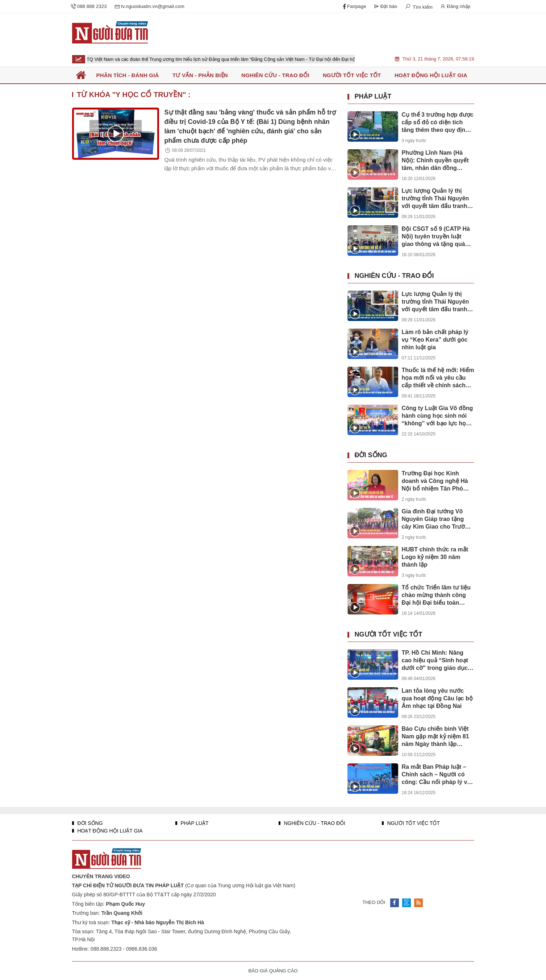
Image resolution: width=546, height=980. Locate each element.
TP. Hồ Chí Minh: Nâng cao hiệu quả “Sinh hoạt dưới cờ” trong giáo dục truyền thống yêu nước (435, 661)
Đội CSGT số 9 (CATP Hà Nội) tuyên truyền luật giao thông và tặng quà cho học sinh (436, 237)
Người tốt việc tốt (389, 634)
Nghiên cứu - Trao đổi (394, 276)
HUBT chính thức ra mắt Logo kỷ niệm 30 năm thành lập (435, 557)
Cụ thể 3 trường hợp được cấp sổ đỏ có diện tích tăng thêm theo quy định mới (438, 123)
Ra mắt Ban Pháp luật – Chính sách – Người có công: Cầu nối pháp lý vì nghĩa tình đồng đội (435, 775)
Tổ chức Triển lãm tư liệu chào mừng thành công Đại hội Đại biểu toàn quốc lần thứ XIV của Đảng (436, 595)
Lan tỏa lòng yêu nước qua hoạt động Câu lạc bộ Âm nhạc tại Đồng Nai (437, 698)
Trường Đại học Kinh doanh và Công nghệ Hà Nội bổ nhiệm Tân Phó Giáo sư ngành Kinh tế (435, 481)
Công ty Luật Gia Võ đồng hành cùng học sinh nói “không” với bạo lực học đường (437, 416)
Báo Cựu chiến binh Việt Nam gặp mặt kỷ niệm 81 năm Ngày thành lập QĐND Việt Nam (435, 737)
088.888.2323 (106, 949)
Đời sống (371, 455)
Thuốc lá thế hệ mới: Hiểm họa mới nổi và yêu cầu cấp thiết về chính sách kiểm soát (438, 378)
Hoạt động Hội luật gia (109, 831)
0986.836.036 (142, 949)
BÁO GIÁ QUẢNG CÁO (273, 971)
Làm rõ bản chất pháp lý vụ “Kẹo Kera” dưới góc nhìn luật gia (435, 340)
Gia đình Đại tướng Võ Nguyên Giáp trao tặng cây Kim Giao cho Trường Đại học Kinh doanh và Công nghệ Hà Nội (437, 519)
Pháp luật (373, 96)
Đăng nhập (455, 7)
